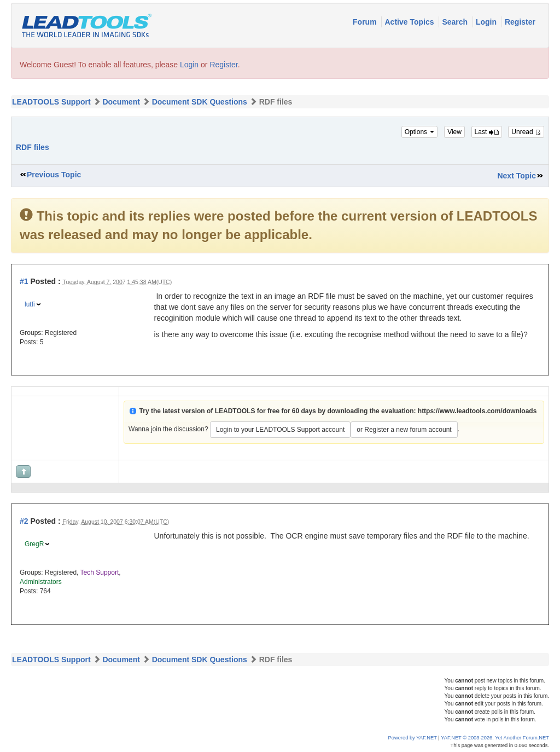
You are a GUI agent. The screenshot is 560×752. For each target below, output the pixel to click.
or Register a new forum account (404, 430)
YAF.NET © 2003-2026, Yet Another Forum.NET (495, 738)
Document (121, 102)
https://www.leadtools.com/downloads (477, 411)
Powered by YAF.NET (413, 738)
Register (520, 22)
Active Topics (410, 22)
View (454, 132)
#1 (24, 281)
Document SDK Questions (200, 102)
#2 (24, 521)
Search (456, 22)
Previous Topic (54, 175)
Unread (526, 132)
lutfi (30, 304)
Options (420, 132)
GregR (34, 544)
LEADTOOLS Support (51, 102)
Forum (366, 22)
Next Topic (517, 176)
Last (487, 132)
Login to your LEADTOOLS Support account (280, 430)
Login (487, 22)
